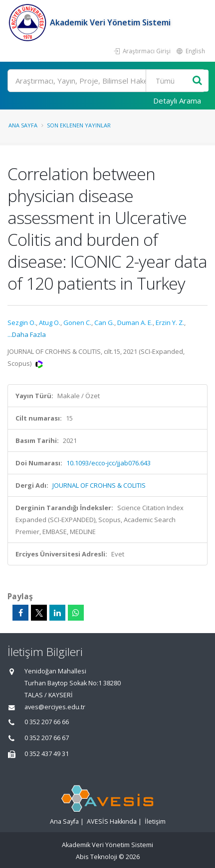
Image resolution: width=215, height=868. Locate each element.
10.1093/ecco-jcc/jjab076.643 (108, 463)
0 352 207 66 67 (47, 738)
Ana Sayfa (23, 125)
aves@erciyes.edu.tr (55, 707)
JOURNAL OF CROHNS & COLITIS (99, 485)
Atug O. (50, 323)
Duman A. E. (135, 323)
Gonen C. (77, 323)
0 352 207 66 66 (47, 722)
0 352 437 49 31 (47, 754)
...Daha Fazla (27, 334)
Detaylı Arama (177, 101)
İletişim (155, 821)
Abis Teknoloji (97, 857)
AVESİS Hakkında (112, 821)
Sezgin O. (22, 323)
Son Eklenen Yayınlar (79, 125)
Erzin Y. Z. (170, 323)
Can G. (104, 323)
